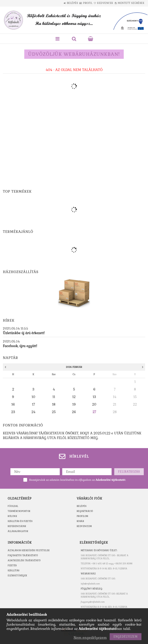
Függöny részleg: (92, 589)
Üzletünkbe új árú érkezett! (24, 333)
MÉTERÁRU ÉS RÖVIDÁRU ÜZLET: (99, 550)
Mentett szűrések (132, 3)
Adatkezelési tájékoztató (24, 560)
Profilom (82, 516)
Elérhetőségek (17, 576)
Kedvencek (102, 3)
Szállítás (14, 571)
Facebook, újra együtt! (20, 346)
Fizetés (12, 565)
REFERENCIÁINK (17, 526)
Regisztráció (85, 511)
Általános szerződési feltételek (29, 550)
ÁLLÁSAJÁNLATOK (18, 531)
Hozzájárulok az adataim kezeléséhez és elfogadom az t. (77, 480)
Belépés (61, 3)
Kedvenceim (84, 526)
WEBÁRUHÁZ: (88, 574)
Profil (81, 3)
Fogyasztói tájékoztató (23, 555)
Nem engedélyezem (90, 638)
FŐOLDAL (13, 506)
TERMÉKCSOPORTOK (19, 511)
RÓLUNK (12, 516)
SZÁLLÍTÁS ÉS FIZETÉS (20, 521)
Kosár (80, 521)
